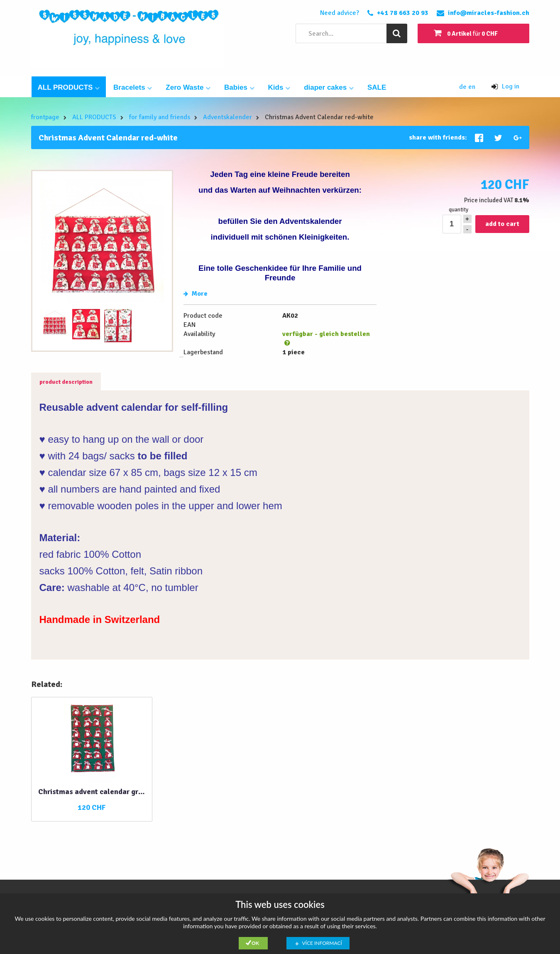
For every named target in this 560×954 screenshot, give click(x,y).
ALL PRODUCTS (69, 87)
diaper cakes (329, 87)
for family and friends (160, 117)
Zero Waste (188, 87)
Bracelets (133, 87)
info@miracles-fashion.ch (489, 13)
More (196, 294)
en (472, 87)
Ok (255, 943)
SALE (377, 87)
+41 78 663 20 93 (403, 13)
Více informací (322, 943)
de (464, 87)
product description (66, 382)
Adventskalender (227, 117)
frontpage (45, 117)
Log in (505, 86)
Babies (239, 87)
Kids (279, 87)
